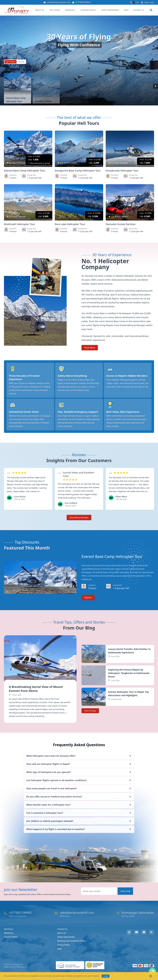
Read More (90, 348)
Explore (88, 598)
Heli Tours (55, 10)
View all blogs (90, 711)
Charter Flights (89, 10)
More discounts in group (39, 163)
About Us (40, 10)
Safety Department (110, 10)
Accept (106, 976)
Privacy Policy (64, 945)
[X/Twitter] (151, 932)
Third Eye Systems (21, 967)
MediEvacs (71, 10)
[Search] (151, 10)
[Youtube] (137, 932)
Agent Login (147, 2)
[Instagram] (129, 932)
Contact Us (139, 10)
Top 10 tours (10, 62)
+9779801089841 (83, 2)
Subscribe (125, 891)
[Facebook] (144, 932)
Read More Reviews (79, 518)
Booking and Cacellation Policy (71, 941)
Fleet (126, 10)
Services (21, 62)
